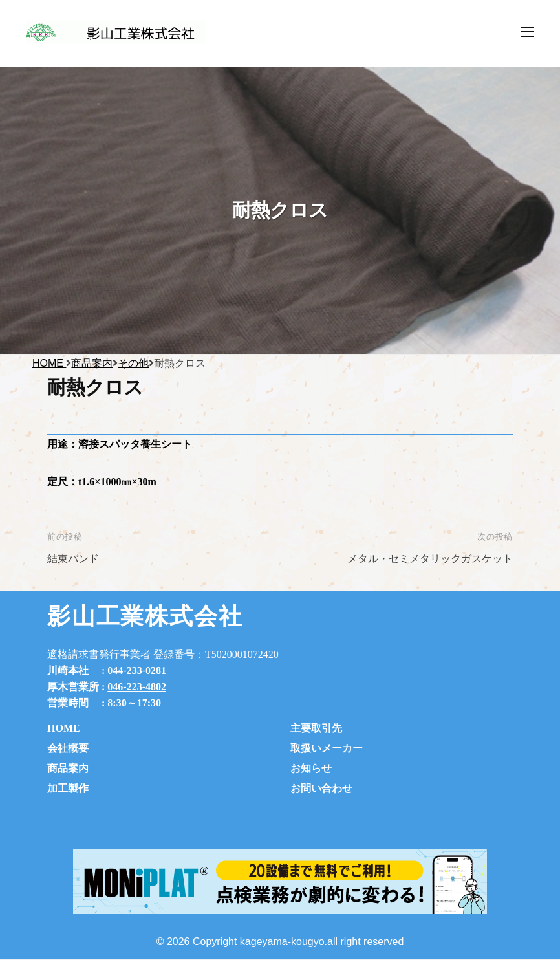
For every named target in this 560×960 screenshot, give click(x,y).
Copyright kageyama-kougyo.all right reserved (298, 942)
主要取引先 (316, 728)
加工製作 (68, 788)
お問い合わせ (321, 788)
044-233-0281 (137, 671)
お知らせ (311, 768)
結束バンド (73, 559)
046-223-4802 (137, 687)
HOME (64, 728)
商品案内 (68, 768)
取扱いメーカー (327, 748)
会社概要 (68, 748)
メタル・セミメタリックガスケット (430, 559)
